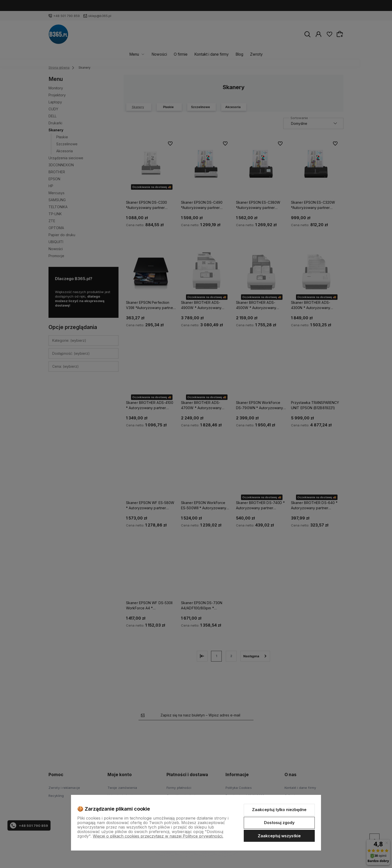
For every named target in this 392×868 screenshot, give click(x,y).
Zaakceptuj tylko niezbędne (279, 810)
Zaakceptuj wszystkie (279, 836)
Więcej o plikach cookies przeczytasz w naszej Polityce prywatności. (158, 836)
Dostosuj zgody (279, 823)
